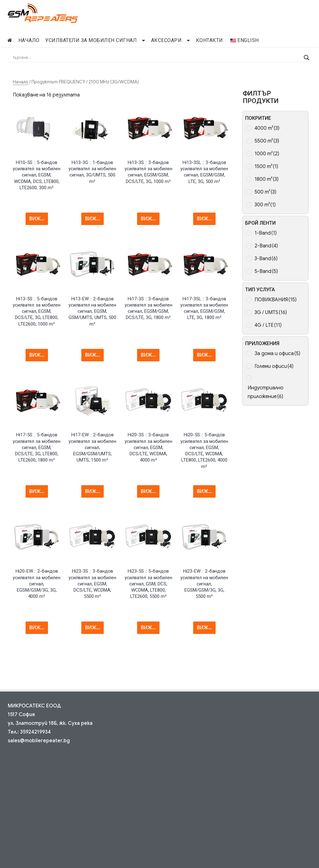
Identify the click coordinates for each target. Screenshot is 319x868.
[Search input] (157, 58)
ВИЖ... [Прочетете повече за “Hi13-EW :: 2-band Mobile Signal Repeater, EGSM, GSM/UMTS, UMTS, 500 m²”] (93, 355)
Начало (21, 82)
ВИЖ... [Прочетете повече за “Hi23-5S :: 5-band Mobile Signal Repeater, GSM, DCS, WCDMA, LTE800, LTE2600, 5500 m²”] (148, 628)
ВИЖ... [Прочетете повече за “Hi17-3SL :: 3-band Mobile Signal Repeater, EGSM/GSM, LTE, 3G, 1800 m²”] (204, 355)
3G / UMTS (271, 312)
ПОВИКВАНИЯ (276, 300)
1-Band (266, 233)
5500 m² (267, 141)
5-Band (266, 271)
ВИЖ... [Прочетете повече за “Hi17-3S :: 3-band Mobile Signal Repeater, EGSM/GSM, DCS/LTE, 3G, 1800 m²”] (148, 355)
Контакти (209, 40)
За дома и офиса (277, 354)
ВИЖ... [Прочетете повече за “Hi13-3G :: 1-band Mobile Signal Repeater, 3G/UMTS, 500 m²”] (93, 219)
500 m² (265, 192)
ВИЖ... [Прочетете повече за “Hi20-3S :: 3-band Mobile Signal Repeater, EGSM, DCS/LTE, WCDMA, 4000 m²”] (148, 491)
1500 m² (266, 167)
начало (29, 40)
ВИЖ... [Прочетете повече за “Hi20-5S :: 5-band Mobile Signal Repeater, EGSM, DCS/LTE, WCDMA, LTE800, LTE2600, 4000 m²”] (204, 491)
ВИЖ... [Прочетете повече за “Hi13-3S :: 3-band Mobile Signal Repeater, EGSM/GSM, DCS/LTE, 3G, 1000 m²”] (148, 219)
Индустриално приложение (266, 392)
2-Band (266, 246)
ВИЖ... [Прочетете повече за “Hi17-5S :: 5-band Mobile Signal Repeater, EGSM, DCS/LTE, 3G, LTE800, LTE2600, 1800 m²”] (37, 491)
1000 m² (267, 154)
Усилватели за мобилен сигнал (91, 40)
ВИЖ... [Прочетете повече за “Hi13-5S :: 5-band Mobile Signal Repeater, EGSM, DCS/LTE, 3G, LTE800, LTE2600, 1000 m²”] (37, 355)
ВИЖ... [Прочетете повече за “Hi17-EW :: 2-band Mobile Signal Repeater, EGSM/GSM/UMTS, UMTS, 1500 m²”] (93, 491)
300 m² (265, 205)
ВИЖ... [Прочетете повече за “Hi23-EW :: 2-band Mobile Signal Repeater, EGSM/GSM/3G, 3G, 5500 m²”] (204, 628)
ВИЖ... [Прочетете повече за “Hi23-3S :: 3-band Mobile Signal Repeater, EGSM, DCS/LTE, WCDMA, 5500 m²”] (93, 628)
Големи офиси (274, 366)
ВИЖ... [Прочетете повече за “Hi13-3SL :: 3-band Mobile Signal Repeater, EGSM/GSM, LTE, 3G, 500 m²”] (204, 219)
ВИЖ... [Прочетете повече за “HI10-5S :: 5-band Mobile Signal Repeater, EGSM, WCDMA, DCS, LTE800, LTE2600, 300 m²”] (37, 219)
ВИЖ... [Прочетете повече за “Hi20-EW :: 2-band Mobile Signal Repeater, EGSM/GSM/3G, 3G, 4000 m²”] (37, 628)
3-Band (266, 259)
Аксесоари (167, 40)
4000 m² (267, 128)
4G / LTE (268, 325)
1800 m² (267, 179)
